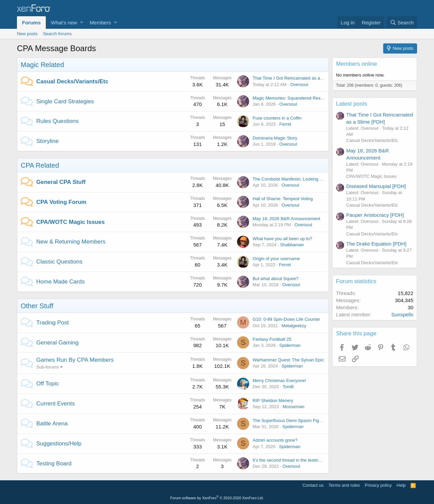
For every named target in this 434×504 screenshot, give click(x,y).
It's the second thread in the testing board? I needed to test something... (323, 460)
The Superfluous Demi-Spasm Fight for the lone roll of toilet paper (317, 421)
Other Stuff (37, 306)
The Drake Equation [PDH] (376, 244)
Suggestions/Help (59, 444)
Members (101, 23)
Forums (31, 23)
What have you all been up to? (282, 239)
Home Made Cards (61, 282)
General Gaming (57, 343)
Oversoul (299, 85)
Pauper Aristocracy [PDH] (375, 215)
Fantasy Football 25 (272, 339)
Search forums (57, 34)
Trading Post (53, 323)
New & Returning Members (71, 242)
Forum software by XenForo (217, 498)
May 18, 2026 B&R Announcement (286, 219)
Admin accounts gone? (275, 440)
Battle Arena (52, 424)
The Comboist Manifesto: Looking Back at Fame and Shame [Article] (320, 179)
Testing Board (54, 464)
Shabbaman (292, 245)
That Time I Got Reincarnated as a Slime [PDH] (299, 78)
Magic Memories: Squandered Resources (293, 98)
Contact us (313, 485)
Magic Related (42, 65)
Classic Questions (59, 262)
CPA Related (40, 165)
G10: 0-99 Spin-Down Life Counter (286, 319)
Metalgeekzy (294, 326)
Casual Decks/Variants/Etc (72, 81)
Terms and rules (344, 485)
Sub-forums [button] (48, 367)
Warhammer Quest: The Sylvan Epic (288, 360)
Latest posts (352, 104)
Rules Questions (57, 121)
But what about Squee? (275, 279)
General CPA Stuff (61, 182)
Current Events (55, 404)
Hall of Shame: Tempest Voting (283, 199)
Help (401, 485)
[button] (82, 23)
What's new (64, 23)
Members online (357, 64)
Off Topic (47, 384)
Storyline (47, 141)
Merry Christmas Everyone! (279, 381)
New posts (27, 34)
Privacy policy (378, 485)
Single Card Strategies (65, 101)
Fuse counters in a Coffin (277, 118)
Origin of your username (276, 259)
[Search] (402, 23)
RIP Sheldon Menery (273, 401)
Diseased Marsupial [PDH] (376, 186)
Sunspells (402, 314)
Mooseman (293, 407)
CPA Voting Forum (61, 202)
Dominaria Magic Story (275, 138)
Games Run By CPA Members (75, 360)
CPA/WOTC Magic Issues (71, 222)
